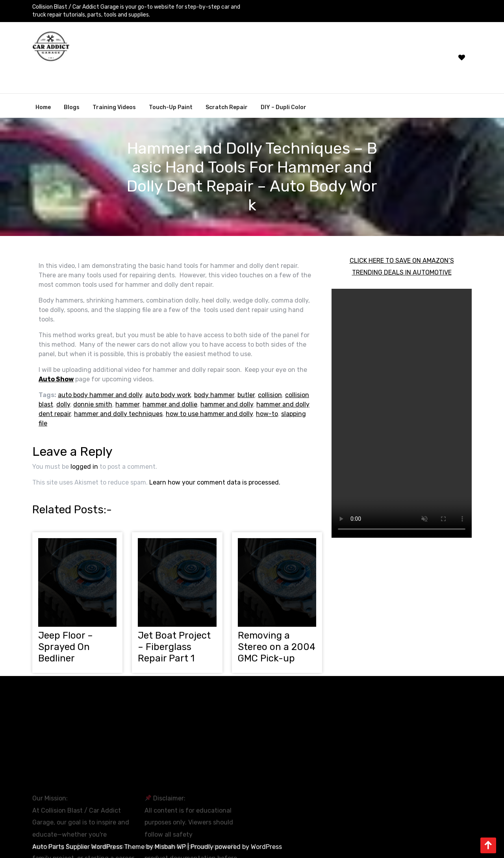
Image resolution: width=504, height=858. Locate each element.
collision (270, 395)
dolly (63, 404)
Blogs (72, 107)
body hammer (214, 395)
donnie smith (93, 404)
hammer (127, 404)
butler (246, 395)
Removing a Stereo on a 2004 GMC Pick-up (277, 647)
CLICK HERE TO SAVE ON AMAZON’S (402, 261)
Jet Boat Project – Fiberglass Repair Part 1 (174, 647)
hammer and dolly (227, 404)
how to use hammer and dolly (209, 414)
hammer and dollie (170, 404)
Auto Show (56, 379)
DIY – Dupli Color (283, 107)
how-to (267, 414)
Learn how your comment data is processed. (215, 482)
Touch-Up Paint (171, 107)
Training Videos (114, 107)
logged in (84, 467)
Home (43, 107)
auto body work (168, 395)
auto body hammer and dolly (100, 395)
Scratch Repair (227, 107)
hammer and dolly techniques (118, 414)
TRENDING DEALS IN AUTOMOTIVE (402, 272)
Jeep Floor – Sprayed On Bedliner (66, 647)
